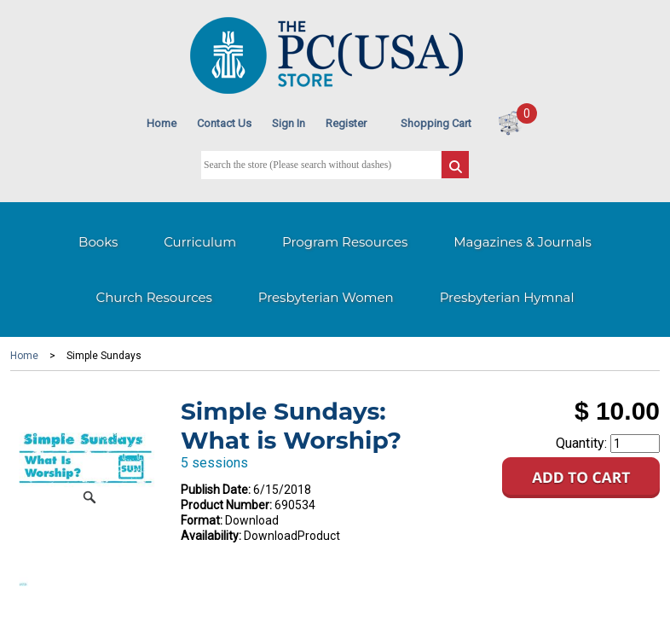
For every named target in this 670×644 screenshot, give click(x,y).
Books (98, 242)
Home (162, 123)
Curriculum (200, 242)
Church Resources (154, 297)
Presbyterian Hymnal (507, 297)
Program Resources (345, 242)
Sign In (289, 123)
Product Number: (226, 505)
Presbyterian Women (326, 297)
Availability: (211, 536)
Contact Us (224, 123)
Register (346, 123)
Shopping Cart (436, 123)
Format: (202, 520)
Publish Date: (216, 490)
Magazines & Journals (523, 242)
